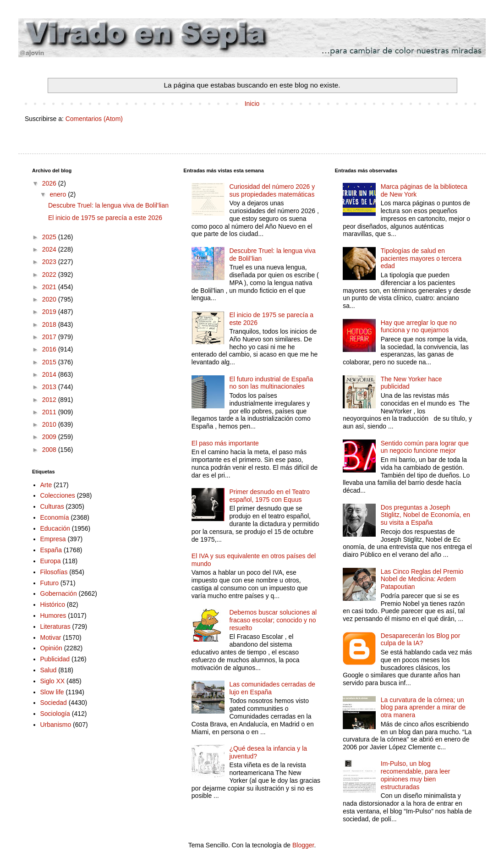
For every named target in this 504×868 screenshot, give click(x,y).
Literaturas (55, 626)
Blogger (303, 845)
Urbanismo (56, 725)
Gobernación (59, 593)
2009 (50, 437)
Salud (49, 670)
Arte (46, 485)
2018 (50, 324)
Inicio (252, 104)
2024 (50, 249)
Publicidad (55, 659)
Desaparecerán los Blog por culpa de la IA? (421, 640)
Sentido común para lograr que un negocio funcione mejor (425, 447)
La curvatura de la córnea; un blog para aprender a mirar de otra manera (423, 708)
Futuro (49, 583)
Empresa (53, 539)
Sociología (55, 714)
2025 (50, 237)
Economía (55, 517)
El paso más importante (225, 443)
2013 (50, 387)
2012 (50, 400)
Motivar (51, 637)
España (51, 550)
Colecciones (58, 495)
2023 (50, 262)
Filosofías (54, 572)
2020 (50, 299)
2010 (50, 424)
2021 (50, 287)
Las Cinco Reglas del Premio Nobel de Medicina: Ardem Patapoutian (422, 579)
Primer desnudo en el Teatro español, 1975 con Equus (269, 496)
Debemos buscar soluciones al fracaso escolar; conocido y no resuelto (273, 620)
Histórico (53, 604)
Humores (53, 615)
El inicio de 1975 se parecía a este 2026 (105, 218)
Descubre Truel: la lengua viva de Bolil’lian (108, 205)
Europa (51, 561)
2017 (50, 337)
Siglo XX (53, 681)
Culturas (52, 506)
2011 (50, 412)
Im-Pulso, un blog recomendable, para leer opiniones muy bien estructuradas (416, 775)
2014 (50, 374)
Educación (55, 528)
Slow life (52, 692)
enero (59, 194)
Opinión (51, 648)
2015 (50, 362)
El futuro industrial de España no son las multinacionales (271, 383)
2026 (50, 183)
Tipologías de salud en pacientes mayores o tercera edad (421, 258)
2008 (50, 450)
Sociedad (54, 703)
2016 (50, 349)
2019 (50, 312)
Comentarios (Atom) (94, 119)
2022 (50, 275)
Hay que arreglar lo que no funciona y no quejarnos (419, 327)
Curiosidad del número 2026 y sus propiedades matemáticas (272, 190)
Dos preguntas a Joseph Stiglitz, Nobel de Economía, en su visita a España (425, 515)
